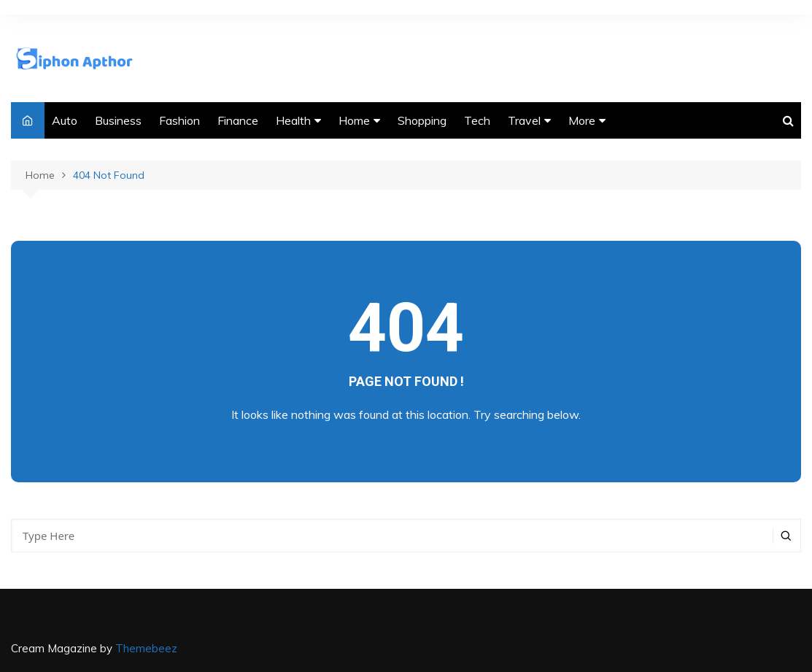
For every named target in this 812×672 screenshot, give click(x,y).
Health (293, 120)
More (582, 120)
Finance (238, 120)
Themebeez (146, 648)
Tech (477, 120)
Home (354, 120)
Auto (65, 120)
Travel (524, 120)
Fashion (179, 120)
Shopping (422, 120)
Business (118, 120)
